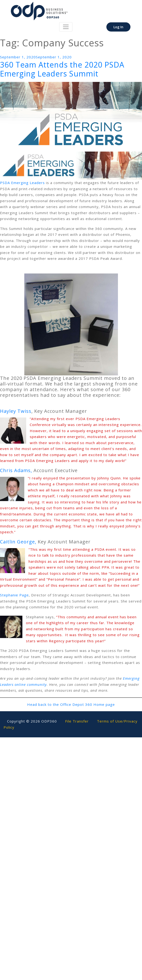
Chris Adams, (16, 470)
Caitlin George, (18, 542)
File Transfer (77, 721)
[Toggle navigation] (66, 27)
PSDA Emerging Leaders (22, 183)
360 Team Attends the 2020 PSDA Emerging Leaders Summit (62, 69)
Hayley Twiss (16, 411)
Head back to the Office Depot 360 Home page (71, 704)
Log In (118, 27)
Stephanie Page (14, 595)
